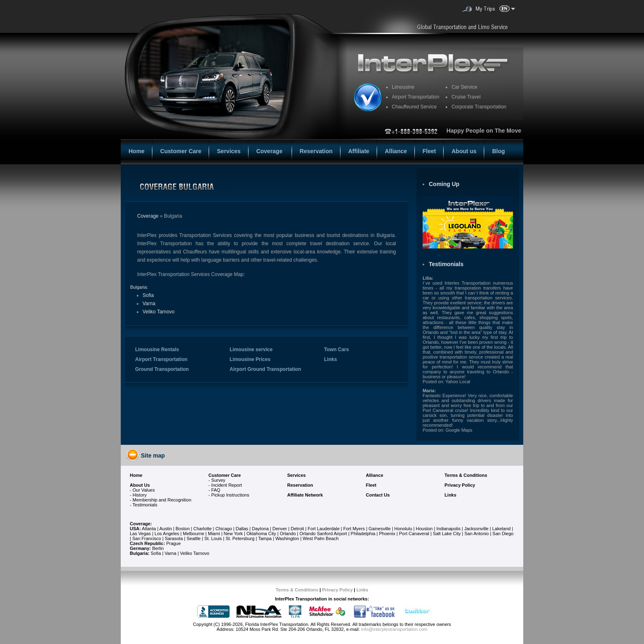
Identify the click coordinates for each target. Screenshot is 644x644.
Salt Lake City (447, 534)
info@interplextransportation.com (394, 629)
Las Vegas (140, 534)
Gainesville (379, 529)
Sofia (148, 295)
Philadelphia (363, 534)
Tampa (265, 538)
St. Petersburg (240, 538)
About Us (140, 485)
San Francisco (147, 538)
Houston (424, 529)
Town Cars (336, 350)
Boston (183, 529)
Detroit (297, 529)
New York (233, 534)
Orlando (288, 534)
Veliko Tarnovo (159, 312)
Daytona (260, 529)
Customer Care (181, 151)
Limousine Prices (250, 359)
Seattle (193, 538)
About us (464, 151)
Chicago (224, 529)
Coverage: (141, 524)
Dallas (242, 529)
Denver (279, 529)
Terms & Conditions (297, 590)
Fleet (429, 151)
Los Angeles (167, 534)
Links (330, 359)
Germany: (140, 548)
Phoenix (387, 534)
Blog (498, 151)
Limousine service (251, 350)
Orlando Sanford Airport (323, 534)
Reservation (316, 151)
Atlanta (149, 529)
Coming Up (444, 184)
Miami (214, 534)
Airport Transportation (161, 359)
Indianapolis (448, 529)
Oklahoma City (261, 534)
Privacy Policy (337, 590)
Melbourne (193, 534)
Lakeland (501, 529)
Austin (166, 529)
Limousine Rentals (157, 350)
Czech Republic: (147, 543)
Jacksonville (476, 529)
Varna (149, 304)
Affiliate (359, 151)
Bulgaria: (139, 287)
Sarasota (174, 538)
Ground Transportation (162, 369)
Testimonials (446, 264)
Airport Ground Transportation (265, 369)
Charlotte (203, 529)
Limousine (403, 87)
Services (229, 151)
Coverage (270, 151)
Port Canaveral (414, 534)
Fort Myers (354, 529)
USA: (135, 529)
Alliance (396, 151)
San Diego (503, 534)
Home (137, 151)
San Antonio (477, 534)
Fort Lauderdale (324, 529)
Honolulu (403, 529)
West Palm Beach (321, 538)
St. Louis (213, 538)
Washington (287, 538)
